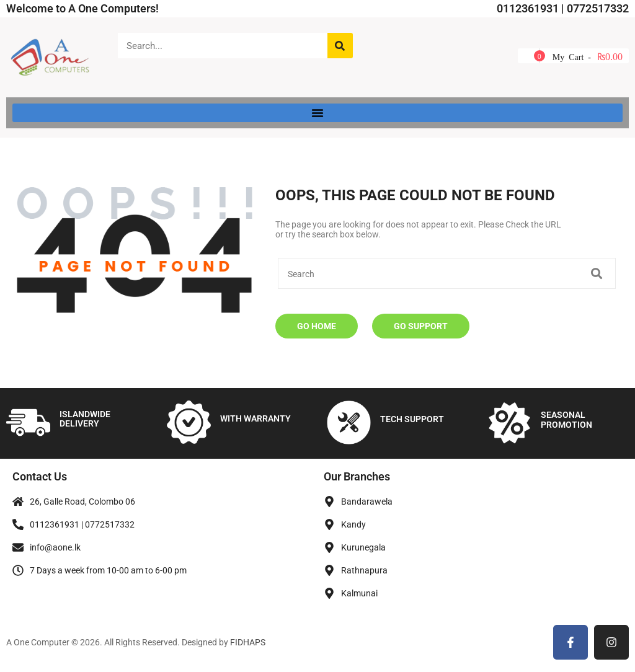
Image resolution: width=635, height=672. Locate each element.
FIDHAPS (248, 642)
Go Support (421, 326)
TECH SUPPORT (412, 419)
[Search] (340, 46)
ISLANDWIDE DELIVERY (85, 419)
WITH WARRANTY (255, 418)
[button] (317, 113)
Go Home (317, 326)
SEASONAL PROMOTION (566, 419)
